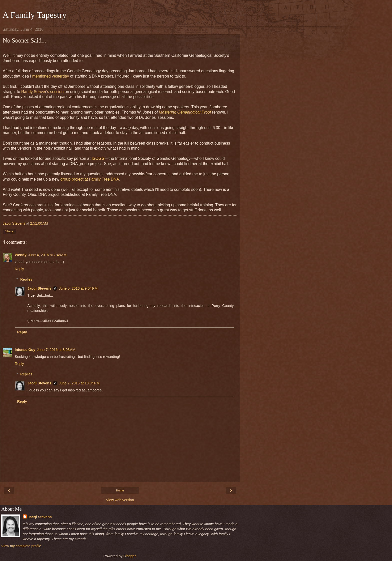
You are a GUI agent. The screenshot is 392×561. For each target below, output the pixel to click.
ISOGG (98, 158)
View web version (120, 500)
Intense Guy (25, 350)
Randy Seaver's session (42, 92)
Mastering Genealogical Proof (185, 112)
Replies (26, 279)
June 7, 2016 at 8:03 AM (56, 350)
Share (9, 231)
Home (120, 490)
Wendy (21, 255)
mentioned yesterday (51, 76)
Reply (19, 269)
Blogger (130, 556)
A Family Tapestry (34, 15)
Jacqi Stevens (39, 288)
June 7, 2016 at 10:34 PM (79, 383)
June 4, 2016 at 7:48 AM (47, 255)
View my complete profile (21, 546)
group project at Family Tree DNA (90, 179)
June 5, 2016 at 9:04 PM (78, 288)
